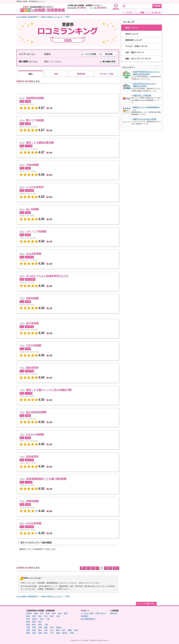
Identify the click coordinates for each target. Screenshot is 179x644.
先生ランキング (132, 34)
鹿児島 (65, 633)
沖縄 (72, 633)
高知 (76, 630)
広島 (46, 630)
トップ (129, 13)
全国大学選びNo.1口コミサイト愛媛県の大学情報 (145, 85)
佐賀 (34, 633)
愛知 (28, 625)
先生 (56, 74)
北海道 (29, 613)
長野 (34, 616)
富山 (40, 616)
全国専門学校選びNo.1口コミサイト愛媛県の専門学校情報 (146, 73)
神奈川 (35, 619)
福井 (52, 616)
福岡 (28, 633)
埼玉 (42, 619)
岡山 (40, 630)
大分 (52, 633)
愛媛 (70, 630)
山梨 (58, 616)
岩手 (42, 613)
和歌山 (59, 627)
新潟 (28, 616)
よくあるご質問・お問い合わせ (94, 613)
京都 (40, 627)
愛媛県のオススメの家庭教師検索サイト (146, 109)
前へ (83, 568)
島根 (34, 630)
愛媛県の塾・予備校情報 (142, 95)
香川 (64, 630)
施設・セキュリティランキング (138, 59)
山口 (52, 630)
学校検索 (157, 6)
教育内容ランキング (134, 40)
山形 (60, 613)
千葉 (48, 619)
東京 (28, 619)
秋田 (54, 613)
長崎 (40, 633)
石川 (46, 616)
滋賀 (46, 627)
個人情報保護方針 (88, 619)
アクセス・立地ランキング (136, 46)
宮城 (48, 613)
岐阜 (34, 625)
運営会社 (114, 613)
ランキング (156, 13)
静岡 (40, 625)
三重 (46, 625)
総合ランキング (132, 28)
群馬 (34, 622)
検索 (142, 13)
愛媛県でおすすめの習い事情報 (145, 119)
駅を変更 (109, 54)
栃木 (40, 622)
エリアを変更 (91, 54)
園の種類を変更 (109, 62)
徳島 (58, 630)
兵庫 (34, 627)
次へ (116, 568)
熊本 (46, 633)
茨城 (28, 622)
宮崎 (58, 633)
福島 (66, 613)
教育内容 (81, 74)
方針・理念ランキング (135, 52)
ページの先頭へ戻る (147, 604)
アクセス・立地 (106, 74)
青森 (36, 613)
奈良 (52, 627)
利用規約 (84, 616)
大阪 (28, 627)
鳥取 (28, 630)
